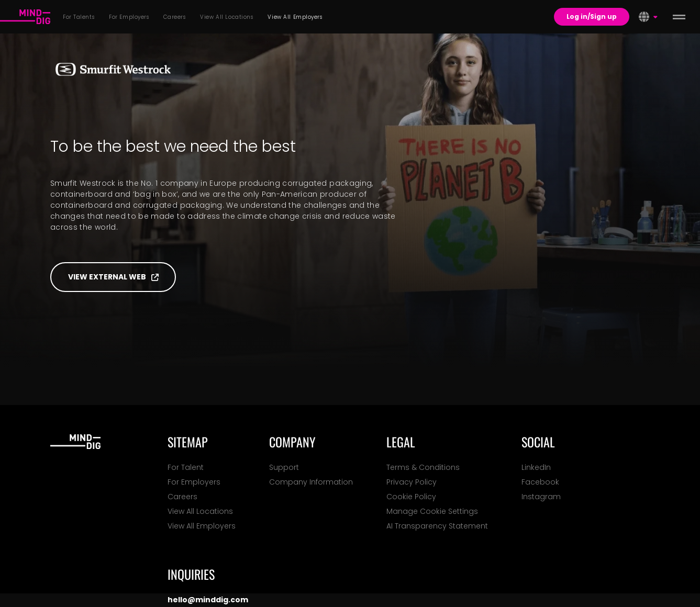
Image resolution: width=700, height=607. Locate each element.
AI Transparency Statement (437, 526)
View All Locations (200, 511)
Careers (182, 497)
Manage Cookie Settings (432, 511)
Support (284, 467)
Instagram (541, 497)
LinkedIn (536, 467)
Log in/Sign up (592, 16)
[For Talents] (25, 17)
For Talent (186, 467)
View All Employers (202, 526)
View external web (113, 277)
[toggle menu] (679, 17)
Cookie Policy (411, 497)
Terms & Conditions (423, 467)
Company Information (311, 482)
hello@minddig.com (208, 600)
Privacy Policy (412, 482)
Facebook (540, 482)
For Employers (194, 482)
